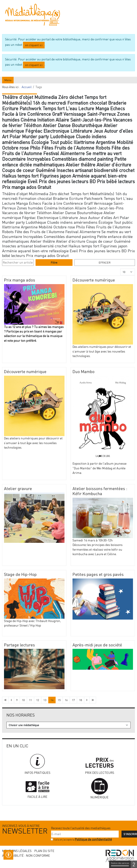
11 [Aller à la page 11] (31, 700)
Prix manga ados (20, 280)
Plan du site (44, 851)
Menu (8, 80)
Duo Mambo (83, 371)
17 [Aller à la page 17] (73, 700)
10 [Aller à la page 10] (23, 700)
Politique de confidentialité (93, 839)
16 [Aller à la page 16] (66, 700)
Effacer (105, 263)
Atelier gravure (18, 488)
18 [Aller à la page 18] (81, 700)
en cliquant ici (34, 45)
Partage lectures (19, 645)
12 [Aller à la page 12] (38, 700)
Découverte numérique (94, 280)
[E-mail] (85, 834)
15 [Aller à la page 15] (59, 700)
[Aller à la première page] (5, 700)
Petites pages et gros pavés (98, 574)
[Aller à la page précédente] (11, 700)
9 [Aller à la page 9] (17, 700)
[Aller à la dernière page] (93, 700)
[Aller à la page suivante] (87, 700)
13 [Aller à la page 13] (45, 700)
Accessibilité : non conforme (26, 855)
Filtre (54, 263)
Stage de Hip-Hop (20, 574)
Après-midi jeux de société (97, 645)
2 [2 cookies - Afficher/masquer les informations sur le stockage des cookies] (134, 864)
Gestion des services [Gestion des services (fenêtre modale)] (120, 864)
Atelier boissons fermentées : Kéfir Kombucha (100, 491)
